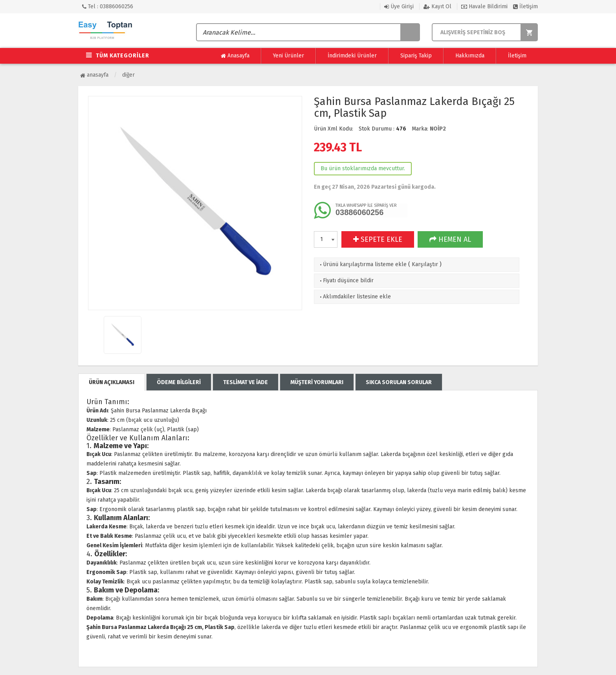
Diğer (128, 75)
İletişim (525, 6)
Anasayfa (235, 56)
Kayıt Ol (437, 6)
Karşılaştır (425, 264)
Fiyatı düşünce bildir (346, 280)
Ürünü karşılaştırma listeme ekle (362, 264)
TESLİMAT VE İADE (246, 382)
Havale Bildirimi (484, 6)
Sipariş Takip (416, 56)
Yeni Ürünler (289, 56)
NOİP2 (438, 129)
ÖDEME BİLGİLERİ (179, 382)
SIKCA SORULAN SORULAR (399, 382)
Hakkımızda (470, 56)
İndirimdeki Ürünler (352, 56)
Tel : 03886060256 (108, 6)
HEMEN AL (450, 239)
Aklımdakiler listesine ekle (355, 297)
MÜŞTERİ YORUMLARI (317, 382)
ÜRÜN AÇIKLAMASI (112, 382)
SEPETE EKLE (378, 239)
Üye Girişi (399, 6)
